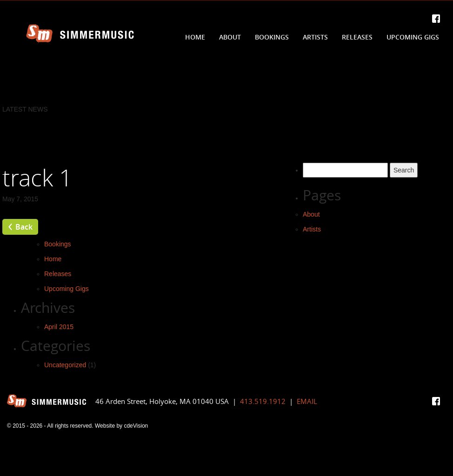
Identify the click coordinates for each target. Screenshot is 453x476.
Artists (315, 37)
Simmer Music (80, 34)
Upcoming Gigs (413, 37)
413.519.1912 (263, 401)
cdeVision (136, 426)
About (230, 37)
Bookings (272, 37)
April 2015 (59, 327)
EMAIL (307, 401)
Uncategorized (65, 365)
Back (24, 227)
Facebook (436, 19)
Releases (357, 37)
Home (195, 37)
